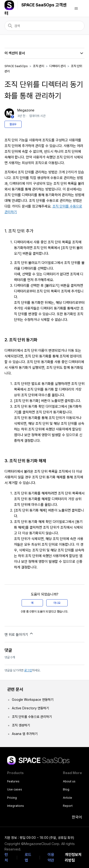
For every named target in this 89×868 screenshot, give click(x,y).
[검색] (45, 26)
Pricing (12, 798)
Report (68, 806)
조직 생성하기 (21, 725)
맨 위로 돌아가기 (19, 634)
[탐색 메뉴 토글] (76, 9)
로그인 (28, 670)
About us (69, 781)
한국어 (74, 817)
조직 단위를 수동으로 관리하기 (32, 717)
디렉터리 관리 (58, 66)
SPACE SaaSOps (16, 66)
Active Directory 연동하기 (30, 708)
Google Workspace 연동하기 (33, 700)
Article (68, 798)
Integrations (16, 806)
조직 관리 (39, 66)
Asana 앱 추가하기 (25, 734)
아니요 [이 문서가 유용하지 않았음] (57, 603)
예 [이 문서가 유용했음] (32, 603)
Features (13, 781)
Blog (66, 789)
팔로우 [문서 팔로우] (13, 124)
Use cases (15, 789)
